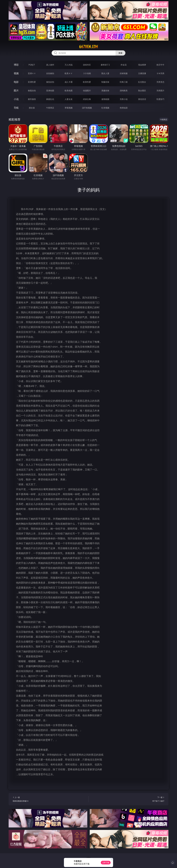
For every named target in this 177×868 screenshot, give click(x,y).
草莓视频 (69, 108)
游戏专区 (87, 65)
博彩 (16, 65)
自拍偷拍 (50, 73)
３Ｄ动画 (87, 73)
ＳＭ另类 (160, 73)
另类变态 (160, 82)
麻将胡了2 (105, 65)
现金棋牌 (142, 65)
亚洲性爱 (32, 82)
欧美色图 (69, 91)
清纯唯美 (124, 91)
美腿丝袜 (105, 91)
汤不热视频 (87, 108)
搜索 (120, 53)
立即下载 (106, 863)
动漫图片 (87, 91)
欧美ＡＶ (69, 73)
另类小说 (124, 99)
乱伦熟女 (142, 82)
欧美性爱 (87, 82)
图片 (16, 90)
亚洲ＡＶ (32, 73)
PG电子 (32, 65)
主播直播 (142, 73)
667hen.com (88, 47)
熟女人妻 (105, 73)
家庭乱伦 (50, 99)
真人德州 (50, 65)
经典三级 (124, 82)
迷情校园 (105, 99)
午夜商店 (50, 108)
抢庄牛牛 (160, 65)
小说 (16, 99)
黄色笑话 (142, 99)
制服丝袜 (105, 82)
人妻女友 (69, 99)
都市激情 (32, 99)
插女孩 (32, 108)
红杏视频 (105, 108)
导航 (16, 108)
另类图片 (160, 91)
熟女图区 (142, 91)
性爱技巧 (160, 99)
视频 (16, 73)
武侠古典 (87, 99)
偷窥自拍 (32, 91)
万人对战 (69, 65)
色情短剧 (124, 108)
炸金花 (124, 65)
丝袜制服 (124, 73)
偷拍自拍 (50, 82)
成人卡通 (69, 82)
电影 (16, 82)
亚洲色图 (50, 91)
